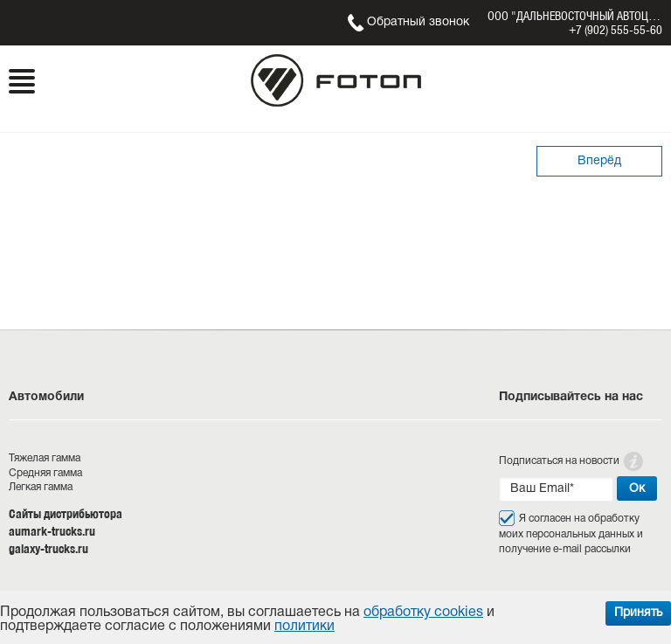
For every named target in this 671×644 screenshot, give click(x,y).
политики (304, 627)
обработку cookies (423, 613)
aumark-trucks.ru (52, 531)
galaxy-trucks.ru (48, 549)
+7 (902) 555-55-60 (616, 30)
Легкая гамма (41, 487)
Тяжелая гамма (45, 458)
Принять (638, 613)
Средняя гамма (45, 473)
